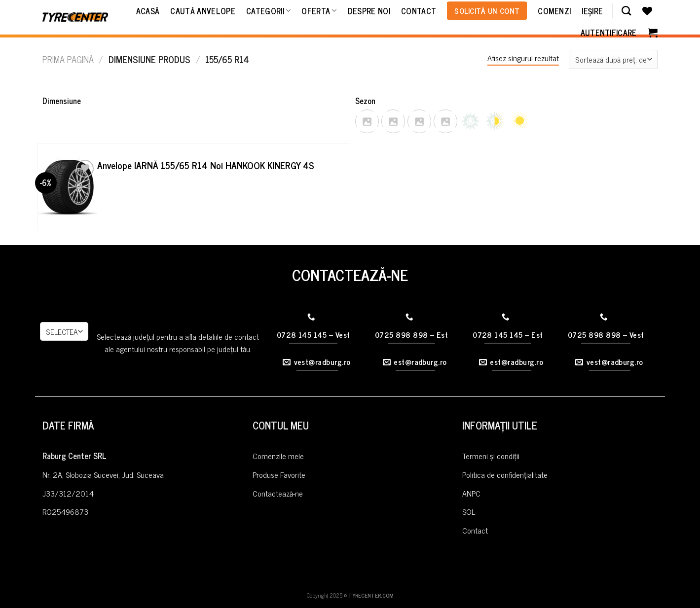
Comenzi (554, 11)
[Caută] (626, 11)
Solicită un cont (487, 10)
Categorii (268, 11)
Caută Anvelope (203, 11)
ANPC (471, 493)
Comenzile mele (278, 456)
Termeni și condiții (491, 456)
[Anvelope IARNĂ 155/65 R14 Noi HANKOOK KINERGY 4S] (68, 187)
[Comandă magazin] (613, 59)
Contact (419, 11)
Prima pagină (68, 59)
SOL (469, 511)
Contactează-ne (278, 493)
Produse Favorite (279, 474)
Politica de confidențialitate (505, 474)
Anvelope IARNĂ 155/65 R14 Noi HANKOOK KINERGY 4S (206, 165)
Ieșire (592, 11)
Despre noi (369, 11)
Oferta (319, 11)
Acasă (148, 11)
